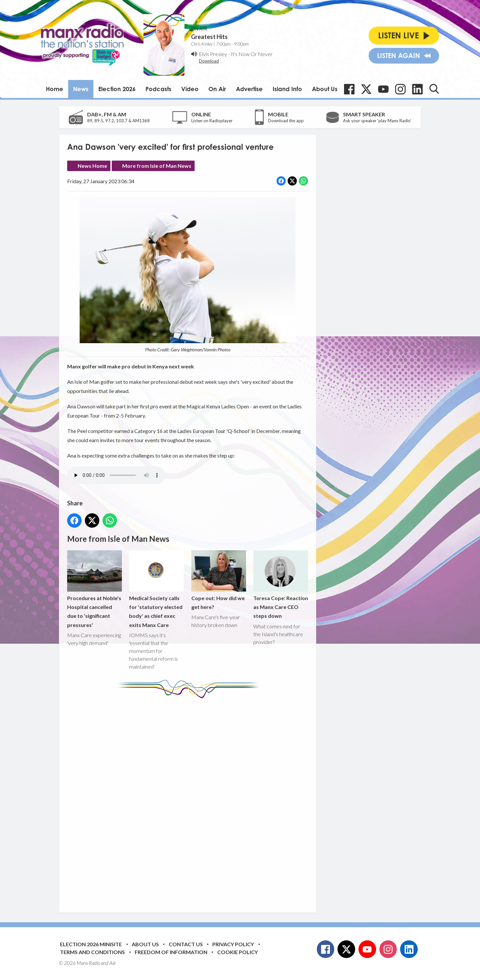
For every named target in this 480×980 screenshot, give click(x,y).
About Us (325, 89)
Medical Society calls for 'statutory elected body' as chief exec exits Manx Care (156, 589)
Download (209, 61)
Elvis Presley (213, 54)
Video (190, 89)
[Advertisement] (190, 800)
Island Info (287, 89)
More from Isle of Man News (157, 166)
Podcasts (158, 89)
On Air (217, 89)
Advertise (249, 89)
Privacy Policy (233, 944)
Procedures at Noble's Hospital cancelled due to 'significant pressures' (95, 589)
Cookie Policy (238, 952)
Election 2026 (117, 89)
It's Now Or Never (252, 54)
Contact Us (186, 944)
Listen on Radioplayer (212, 121)
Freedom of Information (171, 952)
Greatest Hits (209, 37)
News (81, 89)
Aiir (113, 963)
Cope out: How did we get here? (219, 580)
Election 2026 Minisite (91, 944)
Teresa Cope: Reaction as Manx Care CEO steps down (281, 585)
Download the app (286, 121)
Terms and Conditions (92, 952)
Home (55, 89)
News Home (92, 166)
